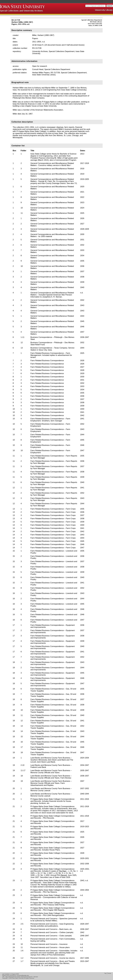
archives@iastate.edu (23, 975)
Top (105, 973)
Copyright (5, 978)
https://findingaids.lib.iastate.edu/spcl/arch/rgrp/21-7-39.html (22, 977)
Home (109, 973)
